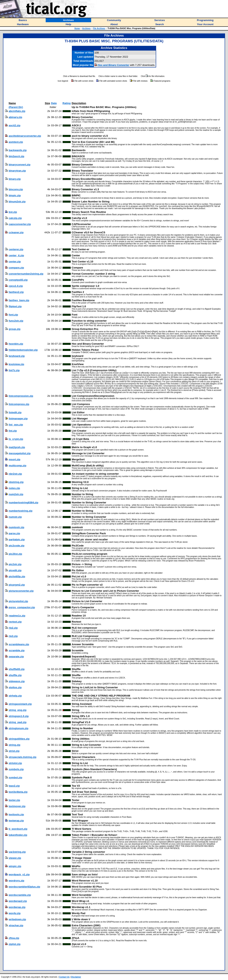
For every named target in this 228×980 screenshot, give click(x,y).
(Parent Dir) (16, 107)
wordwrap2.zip (18, 901)
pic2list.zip (15, 554)
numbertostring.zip (21, 511)
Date (54, 103)
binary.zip (15, 179)
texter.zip (14, 800)
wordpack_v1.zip (19, 874)
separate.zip (16, 657)
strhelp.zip (15, 696)
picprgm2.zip (17, 585)
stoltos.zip (15, 687)
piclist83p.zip (17, 576)
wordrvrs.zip (16, 881)
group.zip (15, 329)
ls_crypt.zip (16, 439)
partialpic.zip (17, 539)
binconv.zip (16, 189)
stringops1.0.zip (19, 716)
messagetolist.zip (20, 453)
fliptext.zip (15, 306)
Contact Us (64, 977)
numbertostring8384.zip (23, 502)
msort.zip (14, 459)
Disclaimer (76, 977)
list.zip (13, 431)
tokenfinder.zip (18, 835)
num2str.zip (16, 494)
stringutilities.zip (19, 739)
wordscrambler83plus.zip (24, 887)
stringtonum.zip (19, 728)
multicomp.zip (18, 466)
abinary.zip (15, 117)
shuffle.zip (15, 675)
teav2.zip (14, 786)
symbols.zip (16, 769)
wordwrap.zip (17, 907)
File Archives (99, 28)
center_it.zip (16, 255)
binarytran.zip (17, 171)
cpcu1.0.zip (16, 286)
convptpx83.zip (18, 280)
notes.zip (14, 488)
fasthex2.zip (16, 292)
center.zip (15, 262)
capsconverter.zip (20, 224)
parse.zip (14, 533)
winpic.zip (15, 866)
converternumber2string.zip (26, 274)
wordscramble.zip (20, 895)
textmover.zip (17, 806)
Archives (86, 28)
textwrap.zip (16, 821)
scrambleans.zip (19, 644)
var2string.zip (17, 852)
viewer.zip (15, 858)
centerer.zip (16, 249)
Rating (67, 103)
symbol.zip (15, 777)
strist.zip (14, 751)
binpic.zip (15, 195)
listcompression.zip (21, 396)
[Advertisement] (114, 92)
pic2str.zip (15, 564)
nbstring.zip (16, 482)
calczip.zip (15, 218)
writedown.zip (17, 919)
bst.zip (13, 212)
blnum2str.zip (17, 202)
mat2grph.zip (17, 447)
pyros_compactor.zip (22, 607)
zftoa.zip (14, 938)
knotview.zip (16, 364)
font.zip (13, 315)
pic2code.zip (17, 546)
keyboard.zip (17, 356)
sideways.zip (17, 681)
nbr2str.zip (15, 474)
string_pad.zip (18, 722)
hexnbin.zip (16, 344)
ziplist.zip (15, 944)
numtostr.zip (16, 527)
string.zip (14, 745)
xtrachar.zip (16, 925)
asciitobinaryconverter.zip (25, 136)
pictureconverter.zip (21, 591)
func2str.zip (16, 321)
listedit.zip (15, 412)
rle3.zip (13, 636)
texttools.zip (16, 814)
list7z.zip (14, 370)
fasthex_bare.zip (19, 300)
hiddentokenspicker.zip (23, 350)
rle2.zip (13, 628)
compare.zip (16, 268)
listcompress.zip (19, 404)
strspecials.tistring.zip (23, 757)
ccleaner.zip (16, 232)
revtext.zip (15, 622)
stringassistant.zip (20, 704)
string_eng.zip (18, 710)
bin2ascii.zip (16, 156)
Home (77, 28)
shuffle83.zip (17, 669)
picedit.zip (15, 570)
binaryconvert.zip (19, 165)
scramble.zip (17, 650)
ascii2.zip (14, 125)
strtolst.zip (15, 763)
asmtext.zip (16, 142)
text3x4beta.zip (18, 792)
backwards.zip (18, 150)
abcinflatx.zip (17, 111)
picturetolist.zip (18, 601)
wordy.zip (15, 913)
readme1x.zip (17, 616)
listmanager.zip (18, 418)
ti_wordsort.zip (18, 829)
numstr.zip (15, 517)
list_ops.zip (16, 425)
